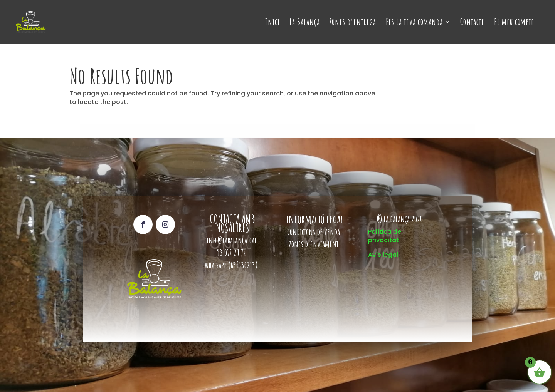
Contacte (472, 23)
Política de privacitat (385, 236)
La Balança (305, 23)
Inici (272, 23)
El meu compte (514, 23)
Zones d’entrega (353, 23)
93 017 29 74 (232, 252)
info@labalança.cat (231, 240)
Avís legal (383, 255)
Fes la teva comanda (414, 23)
